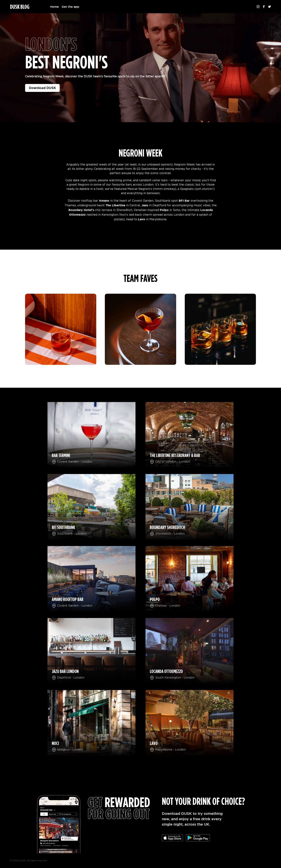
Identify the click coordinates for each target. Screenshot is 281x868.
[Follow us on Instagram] (258, 7)
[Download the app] (172, 838)
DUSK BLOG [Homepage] (20, 7)
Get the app (70, 7)
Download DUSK (42, 88)
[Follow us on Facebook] (264, 7)
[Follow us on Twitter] (270, 7)
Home (54, 7)
